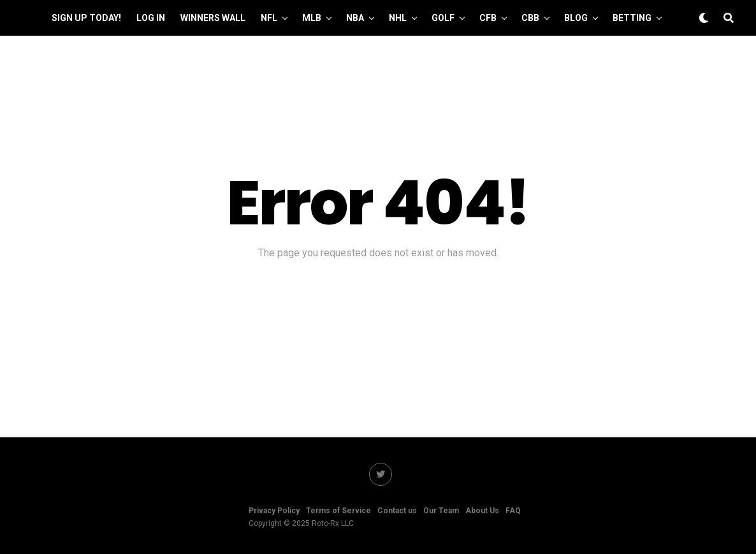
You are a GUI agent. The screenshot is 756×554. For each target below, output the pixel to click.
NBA (355, 18)
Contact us (397, 511)
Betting (632, 18)
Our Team (310, 55)
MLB (312, 18)
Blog (576, 18)
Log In (151, 18)
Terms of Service (338, 511)
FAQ (513, 511)
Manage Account (390, 55)
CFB (488, 18)
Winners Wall (213, 18)
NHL (398, 18)
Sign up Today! (86, 18)
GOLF (443, 18)
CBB (530, 18)
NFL (269, 18)
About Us (482, 511)
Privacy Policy (274, 511)
